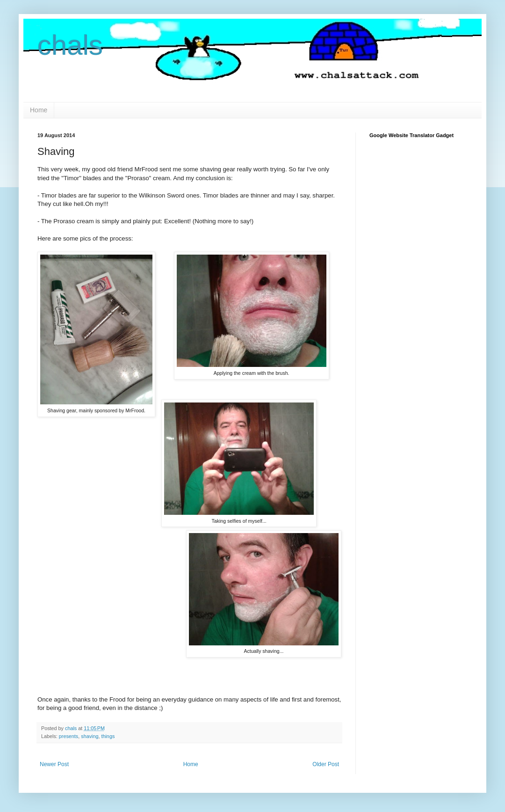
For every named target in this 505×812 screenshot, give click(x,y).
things (108, 736)
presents (69, 736)
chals (70, 45)
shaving (90, 736)
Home (39, 110)
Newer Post (54, 764)
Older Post (326, 764)
